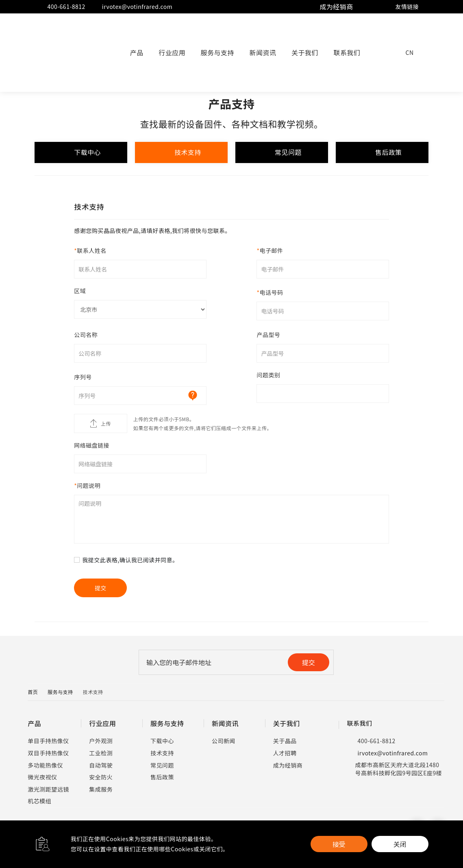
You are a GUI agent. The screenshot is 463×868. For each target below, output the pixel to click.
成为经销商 (336, 7)
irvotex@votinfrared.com (132, 7)
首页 (33, 692)
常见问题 (282, 152)
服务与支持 (218, 52)
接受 (339, 844)
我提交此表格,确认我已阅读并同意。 (130, 560)
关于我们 (305, 52)
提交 (309, 662)
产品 (137, 52)
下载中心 (80, 152)
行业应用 (172, 52)
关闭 (400, 844)
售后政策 (383, 152)
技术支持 (181, 152)
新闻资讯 (263, 52)
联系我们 (347, 52)
